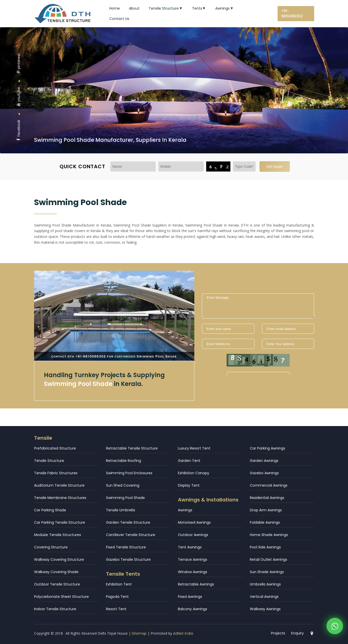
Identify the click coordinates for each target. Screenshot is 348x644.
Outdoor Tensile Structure (57, 584)
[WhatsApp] (335, 627)
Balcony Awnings (193, 609)
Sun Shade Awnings (267, 572)
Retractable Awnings (196, 584)
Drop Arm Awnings (266, 510)
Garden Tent (189, 461)
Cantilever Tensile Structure (131, 535)
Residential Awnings (267, 498)
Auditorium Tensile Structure (59, 485)
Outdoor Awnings (193, 535)
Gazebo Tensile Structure (128, 559)
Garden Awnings (264, 461)
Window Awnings (193, 572)
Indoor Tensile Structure (55, 609)
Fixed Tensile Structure (126, 547)
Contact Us (119, 19)
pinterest (19, 63)
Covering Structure (51, 547)
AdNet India (183, 633)
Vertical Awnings (264, 597)
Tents (199, 8)
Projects (278, 633)
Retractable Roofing (124, 461)
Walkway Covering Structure (59, 559)
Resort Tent (116, 609)
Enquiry (298, 633)
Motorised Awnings (194, 522)
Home (115, 8)
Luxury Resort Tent (194, 448)
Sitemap (139, 633)
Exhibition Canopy (194, 473)
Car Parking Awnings (267, 448)
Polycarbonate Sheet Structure (61, 597)
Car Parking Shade (50, 510)
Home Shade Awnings (269, 535)
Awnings (225, 8)
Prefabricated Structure (55, 448)
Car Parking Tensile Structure (60, 522)
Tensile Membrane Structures (60, 498)
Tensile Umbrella (121, 510)
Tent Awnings (190, 547)
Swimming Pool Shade (125, 498)
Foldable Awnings (265, 522)
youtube (19, 97)
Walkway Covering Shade (56, 572)
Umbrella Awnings (265, 584)
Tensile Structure (166, 8)
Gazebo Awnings (264, 473)
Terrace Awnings (193, 559)
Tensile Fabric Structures (56, 473)
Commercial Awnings (269, 485)
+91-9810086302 (292, 13)
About (134, 8)
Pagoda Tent (117, 597)
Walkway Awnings (265, 609)
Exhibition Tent (119, 584)
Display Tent (189, 485)
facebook (19, 131)
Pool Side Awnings (265, 547)
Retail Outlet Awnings (269, 559)
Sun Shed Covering (123, 485)
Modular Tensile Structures (58, 535)
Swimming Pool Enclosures (129, 473)
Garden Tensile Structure (128, 522)
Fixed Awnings (190, 597)
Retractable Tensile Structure (132, 448)
